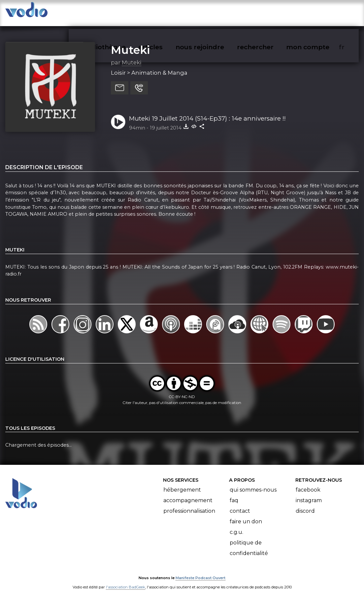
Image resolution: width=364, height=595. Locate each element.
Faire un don (246, 515)
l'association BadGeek (126, 580)
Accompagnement (188, 494)
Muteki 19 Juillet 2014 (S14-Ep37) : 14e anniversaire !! (207, 112)
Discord (305, 505)
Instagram (309, 494)
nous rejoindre (213, 12)
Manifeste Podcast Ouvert (200, 571)
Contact (240, 505)
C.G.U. (236, 526)
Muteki (130, 43)
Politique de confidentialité (249, 542)
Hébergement (182, 483)
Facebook (308, 483)
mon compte (319, 12)
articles (165, 12)
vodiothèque (120, 12)
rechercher (267, 12)
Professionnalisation (189, 505)
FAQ (234, 494)
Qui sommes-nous (253, 483)
